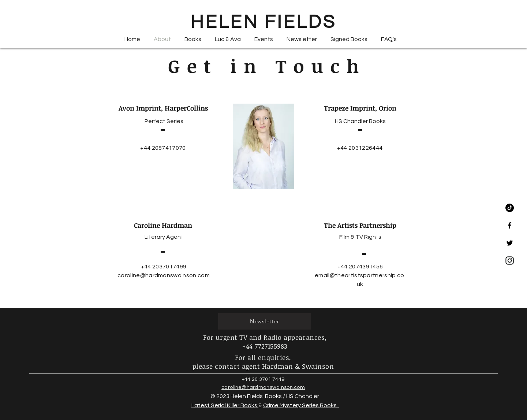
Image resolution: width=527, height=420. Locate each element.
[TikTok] (510, 208)
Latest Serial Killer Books (225, 405)
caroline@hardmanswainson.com (164, 275)
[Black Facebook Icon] (510, 225)
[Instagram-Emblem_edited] (510, 261)
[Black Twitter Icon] (510, 243)
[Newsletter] (264, 321)
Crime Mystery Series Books (301, 405)
